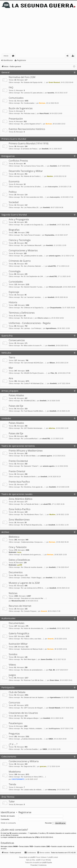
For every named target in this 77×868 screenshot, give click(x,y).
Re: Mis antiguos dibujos (30, 718)
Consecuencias (17, 340)
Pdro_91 (54, 373)
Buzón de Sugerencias (21, 108)
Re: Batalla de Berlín (28, 477)
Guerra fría (7, 336)
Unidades (6, 418)
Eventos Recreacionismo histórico (27, 129)
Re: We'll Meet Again (28, 659)
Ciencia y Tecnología (20, 240)
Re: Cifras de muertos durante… (32, 567)
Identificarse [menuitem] (68, 56)
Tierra (12, 357)
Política (13, 192)
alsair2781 (52, 266)
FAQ (11, 87)
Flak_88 (52, 670)
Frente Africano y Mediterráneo (26, 451)
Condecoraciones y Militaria (24, 761)
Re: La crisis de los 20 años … (32, 187)
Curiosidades (16, 282)
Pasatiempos (16, 723)
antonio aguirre (55, 256)
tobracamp (52, 790)
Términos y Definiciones (22, 313)
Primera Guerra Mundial (14, 139)
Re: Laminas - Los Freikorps (31, 328)
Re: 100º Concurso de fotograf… (32, 708)
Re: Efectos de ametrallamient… (32, 670)
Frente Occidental (18, 461)
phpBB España (47, 863)
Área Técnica (8, 797)
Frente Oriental (17, 471)
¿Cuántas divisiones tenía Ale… (32, 739)
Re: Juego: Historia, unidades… (32, 728)
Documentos (16, 572)
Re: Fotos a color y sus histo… (32, 639)
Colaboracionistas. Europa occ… (33, 542)
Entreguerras (8, 156)
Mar (11, 368)
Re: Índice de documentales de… (33, 628)
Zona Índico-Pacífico (20, 509)
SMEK (51, 739)
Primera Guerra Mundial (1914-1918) (29, 143)
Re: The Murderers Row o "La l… (33, 514)
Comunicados (16, 98)
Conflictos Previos (18, 161)
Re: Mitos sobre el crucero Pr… (32, 346)
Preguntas (14, 734)
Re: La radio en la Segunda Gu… (33, 225)
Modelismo (15, 772)
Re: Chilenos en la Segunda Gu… (33, 308)
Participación (8, 687)
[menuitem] (43, 853)
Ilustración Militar (18, 644)
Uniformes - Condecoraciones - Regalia (30, 323)
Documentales (17, 623)
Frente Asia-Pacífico (19, 482)
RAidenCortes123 (55, 287)
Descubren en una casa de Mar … (33, 598)
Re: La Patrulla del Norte (30, 504)
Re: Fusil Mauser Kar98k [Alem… (33, 411)
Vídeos (12, 665)
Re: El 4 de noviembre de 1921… (33, 197)
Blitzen (52, 363)
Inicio (6, 56)
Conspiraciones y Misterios (23, 250)
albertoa (52, 428)
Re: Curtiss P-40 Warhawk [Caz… (33, 383)
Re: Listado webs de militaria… (32, 790)
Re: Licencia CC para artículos (32, 93)
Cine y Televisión (18, 547)
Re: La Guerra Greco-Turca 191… (33, 166)
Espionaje (14, 292)
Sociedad (14, 202)
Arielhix (4, 849)
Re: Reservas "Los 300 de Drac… (33, 680)
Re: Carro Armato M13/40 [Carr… (33, 363)
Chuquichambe (56, 308)
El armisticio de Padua (29, 149)
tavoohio (51, 93)
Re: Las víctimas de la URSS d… (33, 588)
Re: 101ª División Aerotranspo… (32, 428)
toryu (19, 552)
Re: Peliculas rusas (28, 113)
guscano (43, 766)
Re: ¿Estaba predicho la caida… (32, 256)
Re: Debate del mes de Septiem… (33, 697)
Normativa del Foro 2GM (22, 77)
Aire (11, 378)
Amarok (44, 611)
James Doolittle (46, 659)
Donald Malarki (55, 708)
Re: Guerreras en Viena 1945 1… (33, 777)
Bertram (42, 103)
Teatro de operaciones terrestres (18, 446)
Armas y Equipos (10, 391)
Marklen (50, 176)
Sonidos (13, 654)
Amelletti (45, 149)
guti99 (20, 565)
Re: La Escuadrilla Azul (29, 439)
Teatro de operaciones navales (17, 494)
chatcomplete (53, 187)
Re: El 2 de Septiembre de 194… (33, 276)
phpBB (33, 857)
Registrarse (21, 60)
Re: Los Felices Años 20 (30, 207)
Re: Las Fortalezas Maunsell (31, 245)
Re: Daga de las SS (28, 766)
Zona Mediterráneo (19, 520)
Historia (13, 302)
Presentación (16, 119)
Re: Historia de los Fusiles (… (32, 176)
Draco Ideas (54, 680)
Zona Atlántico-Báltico (21, 499)
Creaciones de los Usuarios (23, 713)
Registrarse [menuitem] (74, 56)
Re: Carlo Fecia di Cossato (30, 235)
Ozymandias (50, 235)
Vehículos (6, 353)
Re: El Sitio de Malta (28, 456)
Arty (34, 860)
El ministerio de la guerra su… (32, 555)
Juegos (12, 675)
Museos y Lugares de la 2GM (24, 583)
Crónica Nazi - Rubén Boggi (31, 578)
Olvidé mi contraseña (8, 823)
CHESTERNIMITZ (18, 779)
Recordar (49, 823)
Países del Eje (16, 406)
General (5, 72)
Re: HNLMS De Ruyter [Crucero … (33, 373)
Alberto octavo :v (44, 318)
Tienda (12, 784)
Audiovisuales (8, 618)
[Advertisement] (38, 31)
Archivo (5, 532)
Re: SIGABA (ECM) (28, 401)
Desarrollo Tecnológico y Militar (26, 171)
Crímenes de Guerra (20, 261)
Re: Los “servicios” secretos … (32, 297)
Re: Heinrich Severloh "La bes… (32, 287)
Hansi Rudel (44, 113)
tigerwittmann (51, 328)
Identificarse (8, 60)
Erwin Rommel (54, 82)
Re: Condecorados (28, 103)
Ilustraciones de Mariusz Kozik (32, 649)
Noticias (13, 593)
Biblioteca (14, 537)
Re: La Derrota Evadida (29, 749)
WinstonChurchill (18, 601)
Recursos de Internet (20, 606)
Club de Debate (17, 692)
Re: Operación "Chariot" (29, 466)
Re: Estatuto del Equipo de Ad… (32, 82)
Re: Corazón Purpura (28, 611)
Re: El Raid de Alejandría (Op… (32, 525)
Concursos (14, 703)
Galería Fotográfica (19, 633)
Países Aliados (16, 395)
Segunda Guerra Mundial (14, 215)
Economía (14, 182)
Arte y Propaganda (19, 219)
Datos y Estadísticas (19, 560)
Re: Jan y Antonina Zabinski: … (32, 266)
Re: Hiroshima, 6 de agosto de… (33, 487)
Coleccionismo (9, 756)
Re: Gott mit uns (27, 318)
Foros (14, 56)
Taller (12, 802)
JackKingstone (54, 728)
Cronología (15, 271)
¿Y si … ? (13, 744)
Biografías (14, 230)
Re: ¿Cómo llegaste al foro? (31, 124)
